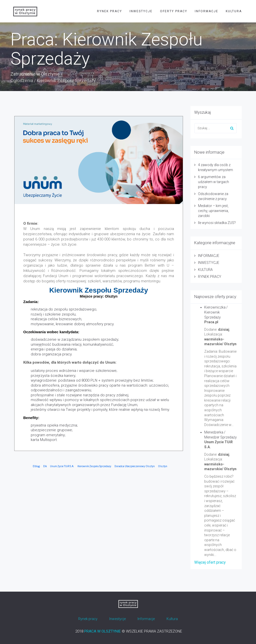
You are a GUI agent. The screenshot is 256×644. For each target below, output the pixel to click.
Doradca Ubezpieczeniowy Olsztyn (135, 466)
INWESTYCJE (141, 11)
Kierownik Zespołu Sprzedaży (94, 466)
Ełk (45, 466)
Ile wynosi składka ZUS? (217, 223)
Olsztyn (163, 466)
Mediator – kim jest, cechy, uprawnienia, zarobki (213, 211)
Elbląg (36, 466)
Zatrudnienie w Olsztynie (35, 74)
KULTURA (234, 11)
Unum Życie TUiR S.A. (62, 466)
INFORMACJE (206, 11)
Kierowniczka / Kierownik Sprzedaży (216, 312)
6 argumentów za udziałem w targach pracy (213, 182)
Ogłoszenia (22, 80)
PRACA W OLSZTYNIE (102, 631)
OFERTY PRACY (174, 11)
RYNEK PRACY (109, 11)
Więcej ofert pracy (210, 562)
